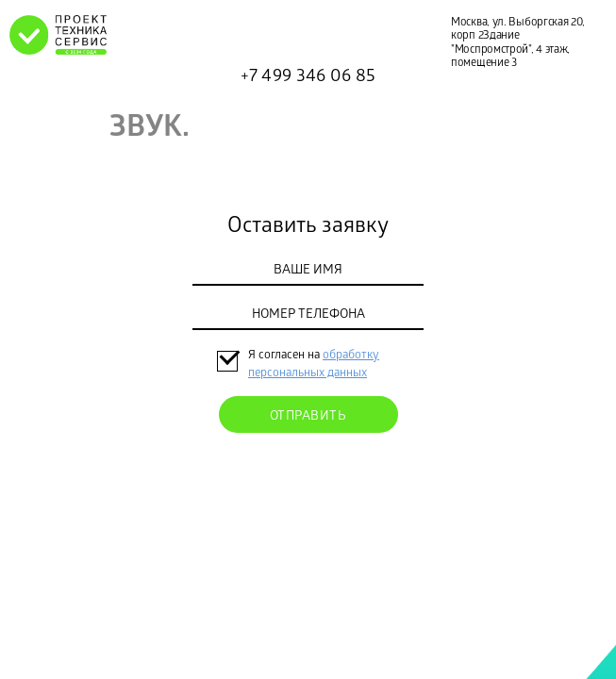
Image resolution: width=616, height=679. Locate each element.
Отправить (308, 417)
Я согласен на (285, 356)
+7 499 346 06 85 (308, 77)
